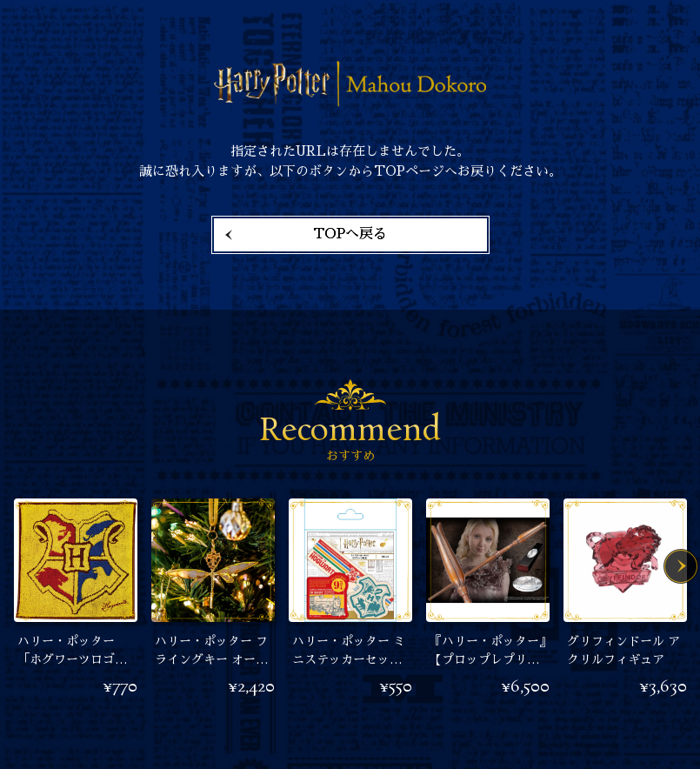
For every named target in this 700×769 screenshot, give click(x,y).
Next (681, 566)
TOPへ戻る (350, 234)
